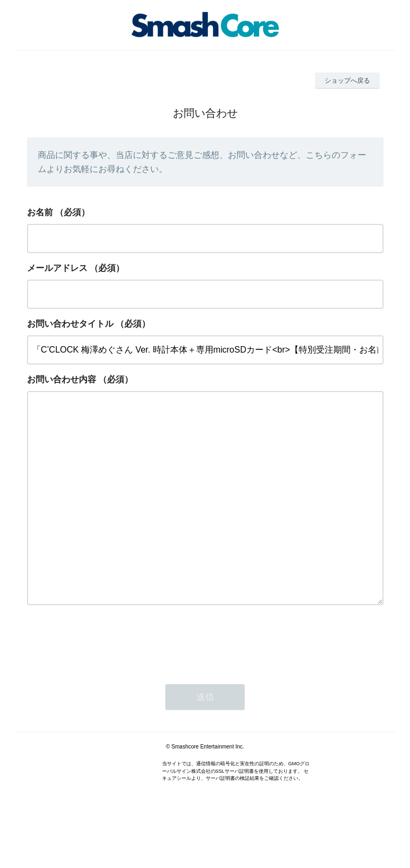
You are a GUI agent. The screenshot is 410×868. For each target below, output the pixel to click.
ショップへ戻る (347, 81)
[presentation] (109, 685)
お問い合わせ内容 (62, 379)
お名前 (40, 212)
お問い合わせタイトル (70, 324)
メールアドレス (57, 268)
